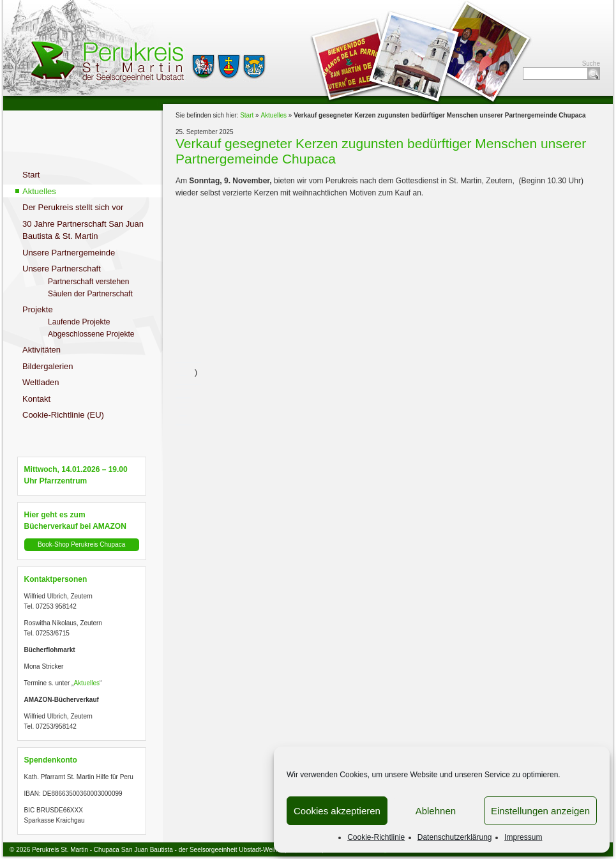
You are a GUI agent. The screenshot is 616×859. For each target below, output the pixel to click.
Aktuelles (39, 191)
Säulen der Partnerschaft (90, 294)
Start (31, 175)
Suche (594, 73)
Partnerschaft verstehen (88, 282)
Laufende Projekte (79, 322)
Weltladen (41, 382)
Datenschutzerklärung (455, 837)
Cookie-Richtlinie (376, 837)
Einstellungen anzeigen (540, 811)
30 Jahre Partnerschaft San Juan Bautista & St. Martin (83, 230)
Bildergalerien (48, 366)
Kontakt (36, 399)
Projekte (38, 309)
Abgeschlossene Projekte (91, 334)
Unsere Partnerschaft (62, 269)
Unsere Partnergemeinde (69, 253)
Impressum (523, 837)
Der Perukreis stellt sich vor (73, 207)
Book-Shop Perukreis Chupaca (81, 544)
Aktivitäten (41, 350)
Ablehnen (436, 811)
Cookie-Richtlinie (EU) (63, 415)
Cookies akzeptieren (337, 811)
